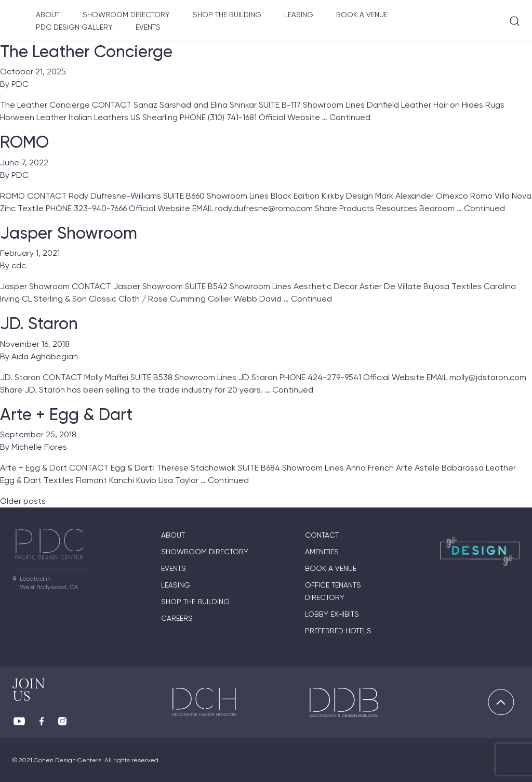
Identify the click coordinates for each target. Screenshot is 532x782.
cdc (19, 265)
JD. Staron (39, 323)
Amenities (322, 552)
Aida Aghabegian (45, 356)
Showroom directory (126, 15)
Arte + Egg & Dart (66, 414)
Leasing (299, 15)
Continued (350, 117)
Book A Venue (362, 15)
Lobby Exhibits (332, 614)
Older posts (23, 501)
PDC (20, 84)
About (48, 15)
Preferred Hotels (338, 631)
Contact (322, 535)
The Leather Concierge (86, 51)
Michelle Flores (39, 447)
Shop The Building (227, 15)
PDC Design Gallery (74, 27)
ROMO (24, 142)
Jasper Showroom (69, 233)
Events (148, 27)
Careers (177, 618)
